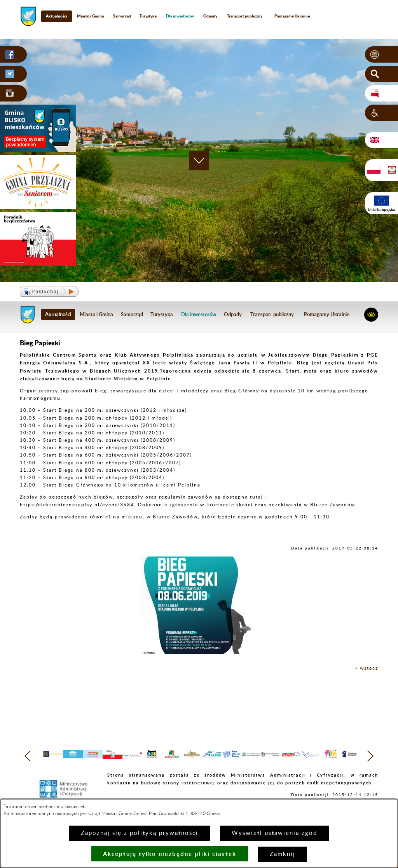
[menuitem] (180, 16)
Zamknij (283, 854)
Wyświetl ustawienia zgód (274, 833)
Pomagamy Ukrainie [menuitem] (292, 16)
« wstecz (367, 668)
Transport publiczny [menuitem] (245, 16)
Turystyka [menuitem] (148, 16)
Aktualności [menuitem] (57, 16)
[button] (381, 54)
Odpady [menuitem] (210, 16)
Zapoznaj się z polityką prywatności (140, 833)
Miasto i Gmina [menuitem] (90, 16)
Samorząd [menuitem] (122, 16)
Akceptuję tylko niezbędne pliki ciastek (170, 854)
